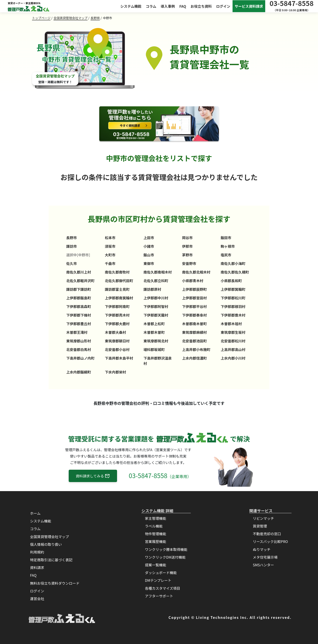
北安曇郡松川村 (233, 341)
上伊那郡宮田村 (194, 298)
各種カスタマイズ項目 (163, 588)
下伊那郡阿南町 (117, 306)
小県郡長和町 (231, 281)
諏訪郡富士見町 (117, 289)
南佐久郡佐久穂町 (235, 272)
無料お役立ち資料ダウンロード (55, 583)
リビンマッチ (263, 518)
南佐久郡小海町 (233, 263)
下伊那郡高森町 (79, 306)
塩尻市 (226, 255)
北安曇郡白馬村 (79, 349)
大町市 (110, 255)
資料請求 (37, 567)
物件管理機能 (155, 534)
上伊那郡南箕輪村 (119, 298)
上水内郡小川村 (233, 358)
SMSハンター (263, 565)
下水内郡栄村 (115, 372)
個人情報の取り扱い (46, 544)
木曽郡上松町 (154, 324)
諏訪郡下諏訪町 (79, 289)
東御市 (149, 263)
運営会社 (37, 599)
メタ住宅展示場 (265, 557)
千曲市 (110, 263)
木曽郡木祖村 (231, 324)
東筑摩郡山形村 (79, 341)
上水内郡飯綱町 (79, 372)
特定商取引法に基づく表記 (51, 560)
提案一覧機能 (155, 565)
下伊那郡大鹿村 (117, 324)
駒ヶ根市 (228, 246)
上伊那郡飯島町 (79, 298)
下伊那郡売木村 (117, 315)
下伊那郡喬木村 (233, 315)
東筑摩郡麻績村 (194, 332)
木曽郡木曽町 (154, 332)
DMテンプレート (158, 580)
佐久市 (72, 263)
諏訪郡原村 (152, 289)
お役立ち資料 (201, 6)
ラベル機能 (154, 526)
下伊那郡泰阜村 (194, 315)
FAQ (183, 6)
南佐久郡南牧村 (117, 272)
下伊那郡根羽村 (233, 306)
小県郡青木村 (193, 281)
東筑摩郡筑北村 (156, 341)
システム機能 (131, 6)
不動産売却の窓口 (267, 534)
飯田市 (226, 238)
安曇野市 (189, 263)
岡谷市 (187, 238)
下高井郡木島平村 (119, 358)
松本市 (110, 238)
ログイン (223, 6)
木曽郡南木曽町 (194, 324)
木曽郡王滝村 (77, 332)
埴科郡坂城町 (154, 349)
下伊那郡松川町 (233, 298)
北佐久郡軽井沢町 (80, 281)
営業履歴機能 (155, 541)
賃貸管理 (260, 526)
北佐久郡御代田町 (119, 281)
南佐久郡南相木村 (158, 272)
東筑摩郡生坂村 (233, 332)
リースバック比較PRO (270, 541)
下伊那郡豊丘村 (79, 324)
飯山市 (149, 255)
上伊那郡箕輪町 (233, 289)
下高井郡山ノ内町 (80, 358)
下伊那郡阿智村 (156, 306)
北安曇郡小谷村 (117, 349)
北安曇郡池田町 (194, 341)
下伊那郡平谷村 (194, 306)
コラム (151, 6)
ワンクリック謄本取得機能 (166, 549)
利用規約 (37, 552)
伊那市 (187, 246)
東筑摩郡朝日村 (117, 341)
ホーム (35, 513)
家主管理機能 (155, 518)
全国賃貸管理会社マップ (70, 18)
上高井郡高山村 (233, 349)
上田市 (149, 238)
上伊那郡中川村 (156, 298)
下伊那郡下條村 (79, 315)
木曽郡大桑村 (115, 332)
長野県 (95, 18)
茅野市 (187, 255)
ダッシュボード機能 (161, 573)
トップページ (41, 18)
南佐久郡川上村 (79, 272)
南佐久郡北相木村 (196, 272)
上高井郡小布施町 (196, 349)
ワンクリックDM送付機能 (165, 557)
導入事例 (168, 6)
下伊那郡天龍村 (156, 315)
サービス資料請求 (249, 6)
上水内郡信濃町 (194, 358)
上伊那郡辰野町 (194, 289)
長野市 (72, 238)
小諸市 (149, 246)
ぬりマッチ (262, 549)
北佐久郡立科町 (156, 281)
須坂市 (110, 246)
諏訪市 (72, 246)
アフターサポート (159, 596)
